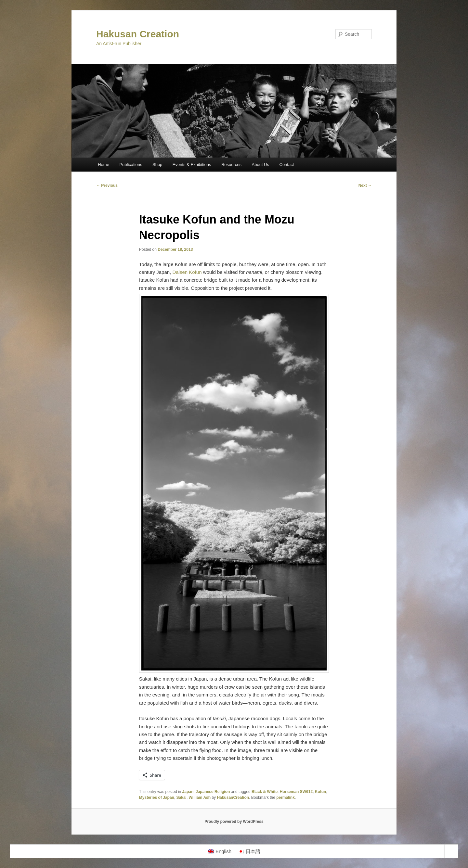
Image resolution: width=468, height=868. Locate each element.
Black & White (265, 792)
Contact (287, 165)
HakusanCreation (233, 798)
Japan (188, 792)
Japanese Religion (213, 792)
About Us (260, 165)
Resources (231, 165)
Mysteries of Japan (157, 798)
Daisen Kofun (187, 272)
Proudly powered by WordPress (234, 822)
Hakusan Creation (138, 34)
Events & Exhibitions (192, 165)
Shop (157, 165)
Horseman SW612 (296, 792)
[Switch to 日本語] (249, 851)
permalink (286, 798)
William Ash (200, 798)
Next (365, 185)
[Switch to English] (220, 851)
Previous (107, 185)
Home (104, 165)
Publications (131, 165)
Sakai (182, 798)
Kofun (321, 792)
